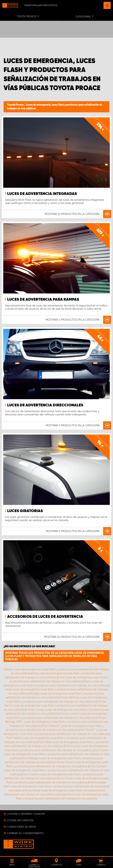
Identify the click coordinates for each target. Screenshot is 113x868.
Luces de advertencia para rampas (43, 300)
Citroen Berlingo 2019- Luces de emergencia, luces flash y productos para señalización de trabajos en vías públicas (56, 722)
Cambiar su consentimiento (25, 833)
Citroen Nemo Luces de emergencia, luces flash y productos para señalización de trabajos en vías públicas (56, 706)
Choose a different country (26, 814)
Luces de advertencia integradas (42, 194)
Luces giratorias (25, 511)
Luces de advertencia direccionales (45, 405)
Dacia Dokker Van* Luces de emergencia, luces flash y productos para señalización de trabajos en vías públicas (56, 786)
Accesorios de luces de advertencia (45, 617)
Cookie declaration (20, 820)
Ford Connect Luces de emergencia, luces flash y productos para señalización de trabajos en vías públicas (57, 770)
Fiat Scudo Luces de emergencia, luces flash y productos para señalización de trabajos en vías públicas (57, 754)
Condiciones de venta (21, 827)
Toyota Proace (16, 105)
